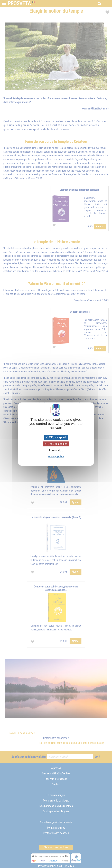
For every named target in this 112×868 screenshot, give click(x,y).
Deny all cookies (56, 444)
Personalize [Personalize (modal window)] (56, 451)
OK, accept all (56, 437)
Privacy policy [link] (56, 456)
